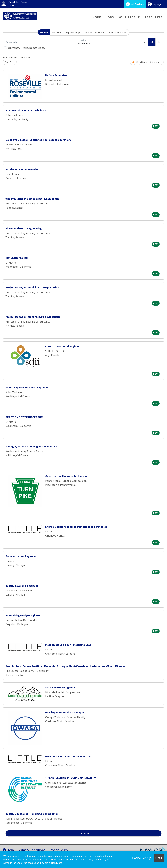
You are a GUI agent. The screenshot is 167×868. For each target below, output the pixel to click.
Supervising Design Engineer (23, 615)
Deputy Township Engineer (22, 586)
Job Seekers (135, 4)
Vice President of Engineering (24, 228)
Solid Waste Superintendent (23, 169)
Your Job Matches (94, 32)
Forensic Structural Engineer (63, 346)
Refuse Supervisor (56, 75)
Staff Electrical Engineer (60, 687)
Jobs (110, 17)
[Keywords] (40, 42)
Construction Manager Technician (66, 476)
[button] (159, 42)
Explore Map (73, 32)
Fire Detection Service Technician (26, 110)
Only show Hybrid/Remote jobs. (26, 48)
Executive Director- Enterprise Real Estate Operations (39, 140)
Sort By (9, 62)
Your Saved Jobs (118, 32)
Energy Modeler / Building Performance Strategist (76, 527)
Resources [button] (154, 17)
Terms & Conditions (31, 850)
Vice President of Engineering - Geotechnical (33, 199)
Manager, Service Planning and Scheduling (31, 446)
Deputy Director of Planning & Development (33, 814)
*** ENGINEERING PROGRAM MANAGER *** (71, 778)
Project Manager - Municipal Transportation (32, 287)
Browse (56, 32)
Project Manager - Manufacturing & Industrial (33, 317)
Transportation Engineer (21, 556)
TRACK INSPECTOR (17, 258)
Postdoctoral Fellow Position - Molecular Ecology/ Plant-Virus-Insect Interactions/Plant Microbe (65, 666)
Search (44, 32)
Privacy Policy (58, 850)
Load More (84, 833)
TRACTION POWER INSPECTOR (24, 417)
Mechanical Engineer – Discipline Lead (68, 645)
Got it (159, 858)
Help (8, 850)
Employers (156, 4)
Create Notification (150, 62)
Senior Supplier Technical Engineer (27, 387)
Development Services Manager (65, 712)
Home (97, 17)
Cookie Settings (142, 858)
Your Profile (129, 17)
